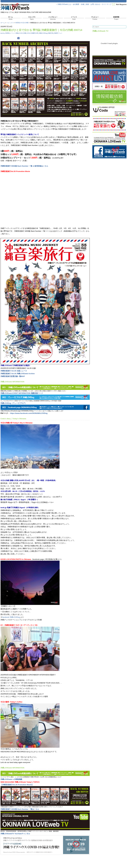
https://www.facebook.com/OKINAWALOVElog (29, 413)
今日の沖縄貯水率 (32, 33)
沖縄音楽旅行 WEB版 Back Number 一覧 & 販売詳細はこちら (24, 166)
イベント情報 (14, 33)
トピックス (10, 23)
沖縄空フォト (58, 33)
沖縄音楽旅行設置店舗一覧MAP (13, 376)
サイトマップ (107, 4)
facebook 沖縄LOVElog (11, 617)
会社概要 (76, 4)
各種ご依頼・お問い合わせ (91, 4)
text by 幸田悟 (5, 33)
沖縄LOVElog (43, 33)
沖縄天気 (51, 33)
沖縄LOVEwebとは (64, 4)
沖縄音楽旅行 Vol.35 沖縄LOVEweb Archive (18, 374)
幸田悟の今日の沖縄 (22, 23)
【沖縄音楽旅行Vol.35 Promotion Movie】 (17, 785)
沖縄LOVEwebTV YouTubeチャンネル (15, 834)
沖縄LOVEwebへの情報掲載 (11, 779)
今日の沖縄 (23, 33)
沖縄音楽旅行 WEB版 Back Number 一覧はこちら (20, 809)
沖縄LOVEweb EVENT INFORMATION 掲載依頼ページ (22, 393)
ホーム (3, 23)
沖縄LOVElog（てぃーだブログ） (14, 403)
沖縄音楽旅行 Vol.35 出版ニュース (14, 371)
